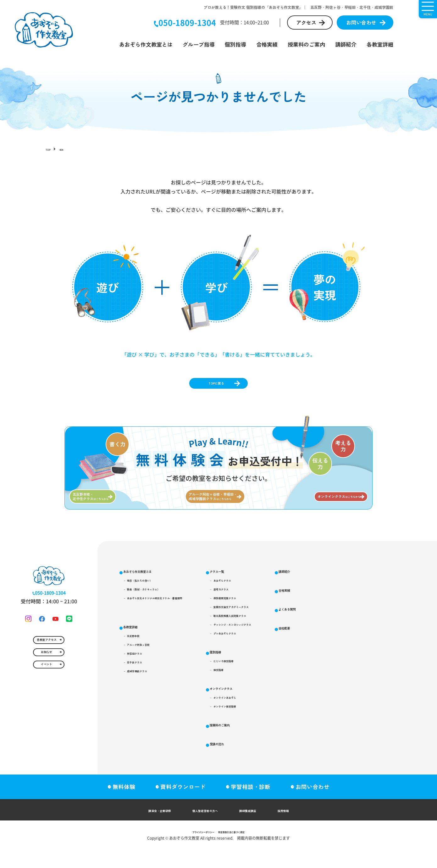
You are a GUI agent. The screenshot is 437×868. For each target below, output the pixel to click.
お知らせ (45, 711)
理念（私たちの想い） (155, 603)
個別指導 (235, 44)
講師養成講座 (262, 829)
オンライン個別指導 (287, 758)
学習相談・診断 (254, 805)
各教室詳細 (380, 44)
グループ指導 (199, 44)
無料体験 (120, 805)
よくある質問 (380, 671)
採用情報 (308, 829)
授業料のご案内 (306, 44)
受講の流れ (377, 610)
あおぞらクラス (283, 603)
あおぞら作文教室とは (146, 44)
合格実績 (267, 44)
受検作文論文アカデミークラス (298, 637)
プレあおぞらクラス (287, 671)
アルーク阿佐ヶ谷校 (153, 679)
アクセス (306, 22)
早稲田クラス (146, 690)
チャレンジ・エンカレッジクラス (300, 660)
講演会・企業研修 (139, 829)
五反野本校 (144, 668)
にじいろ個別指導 (285, 703)
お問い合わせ (361, 22)
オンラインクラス (282, 733)
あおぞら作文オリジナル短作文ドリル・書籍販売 (181, 625)
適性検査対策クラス (287, 625)
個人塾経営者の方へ (203, 829)
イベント (45, 733)
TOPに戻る (214, 387)
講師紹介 (346, 44)
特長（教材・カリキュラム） (162, 614)
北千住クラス (146, 702)
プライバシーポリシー (194, 851)
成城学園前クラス (151, 713)
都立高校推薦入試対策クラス (296, 648)
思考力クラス (280, 614)
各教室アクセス (45, 689)
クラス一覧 (274, 590)
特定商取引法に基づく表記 (239, 851)
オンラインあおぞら (287, 746)
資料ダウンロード (183, 805)
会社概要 (374, 692)
